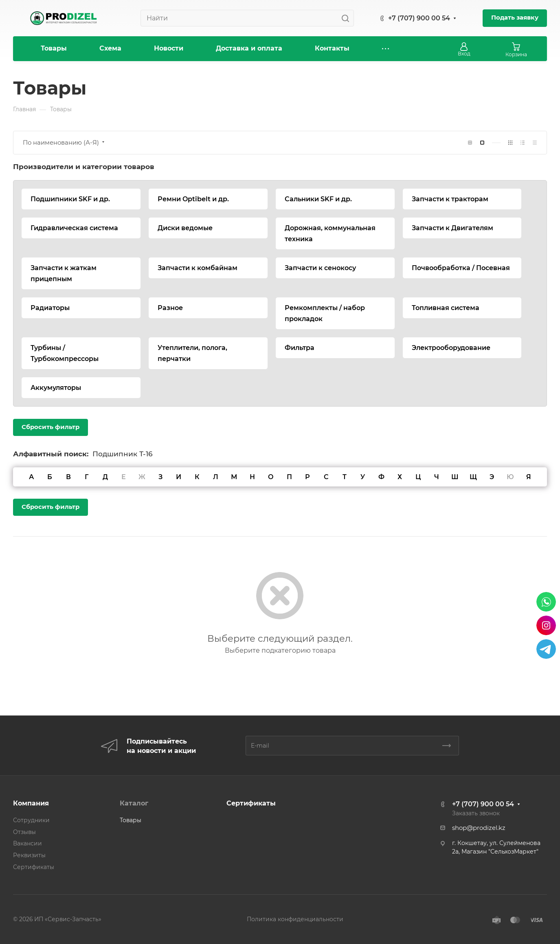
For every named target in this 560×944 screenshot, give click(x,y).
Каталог (134, 803)
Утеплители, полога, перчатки (192, 353)
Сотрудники (31, 820)
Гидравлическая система (74, 228)
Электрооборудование (451, 348)
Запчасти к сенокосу (320, 268)
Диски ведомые (185, 228)
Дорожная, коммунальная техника (330, 233)
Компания (31, 803)
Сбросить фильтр (51, 427)
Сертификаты (34, 867)
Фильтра (300, 348)
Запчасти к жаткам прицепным (64, 273)
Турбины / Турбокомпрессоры (65, 353)
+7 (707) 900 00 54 (419, 18)
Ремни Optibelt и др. (193, 199)
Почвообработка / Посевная (461, 268)
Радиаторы (50, 308)
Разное (170, 308)
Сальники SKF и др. (318, 199)
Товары (131, 820)
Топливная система (446, 308)
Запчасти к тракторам (450, 199)
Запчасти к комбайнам (198, 268)
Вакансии (27, 843)
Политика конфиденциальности (295, 919)
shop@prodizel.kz (479, 828)
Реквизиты (29, 855)
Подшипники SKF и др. (70, 199)
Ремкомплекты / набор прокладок (325, 313)
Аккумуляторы (56, 388)
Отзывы (24, 832)
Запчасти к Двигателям (452, 228)
